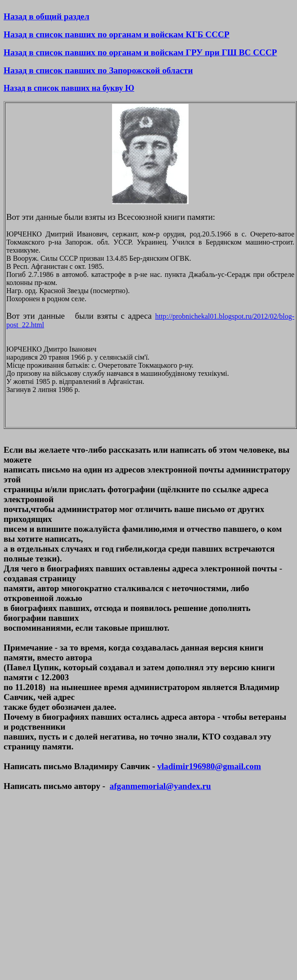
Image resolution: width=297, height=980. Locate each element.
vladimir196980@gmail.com (209, 766)
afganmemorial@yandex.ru (160, 786)
